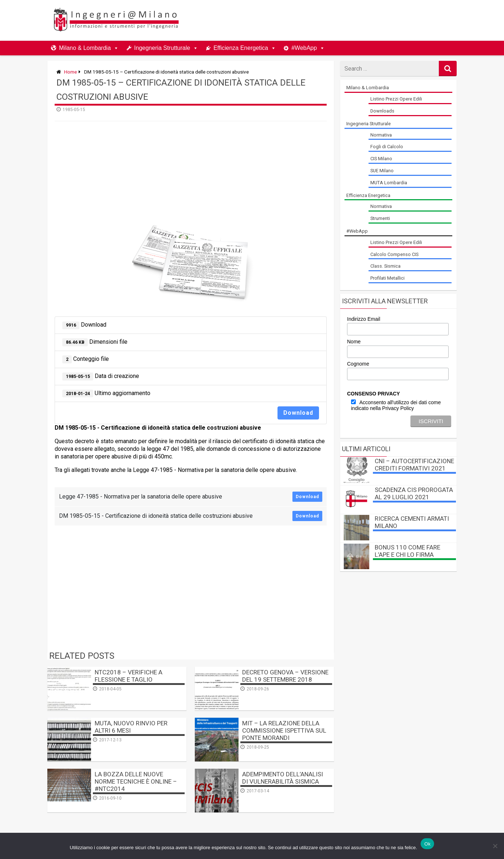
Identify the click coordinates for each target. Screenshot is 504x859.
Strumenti (380, 218)
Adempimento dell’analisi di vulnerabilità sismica (283, 778)
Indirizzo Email (364, 319)
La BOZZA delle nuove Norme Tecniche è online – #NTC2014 (136, 781)
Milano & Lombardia (85, 48)
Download (298, 413)
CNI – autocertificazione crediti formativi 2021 (414, 465)
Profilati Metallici (387, 278)
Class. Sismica (385, 266)
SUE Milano (382, 171)
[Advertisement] (322, 20)
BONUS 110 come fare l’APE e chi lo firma (407, 551)
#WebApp (304, 48)
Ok (427, 844)
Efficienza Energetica (241, 48)
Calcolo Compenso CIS (394, 254)
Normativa (381, 135)
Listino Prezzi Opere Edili (396, 99)
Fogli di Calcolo (387, 147)
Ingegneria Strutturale (162, 48)
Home (70, 72)
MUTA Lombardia (389, 183)
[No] (495, 846)
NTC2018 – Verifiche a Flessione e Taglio (129, 676)
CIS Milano (381, 159)
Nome (354, 342)
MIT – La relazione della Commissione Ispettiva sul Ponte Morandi (284, 730)
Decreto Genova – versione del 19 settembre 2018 (285, 676)
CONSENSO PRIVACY (373, 394)
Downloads (382, 111)
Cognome (358, 364)
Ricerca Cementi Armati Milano (412, 522)
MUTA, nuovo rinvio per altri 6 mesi (131, 727)
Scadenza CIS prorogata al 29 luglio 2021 (414, 493)
